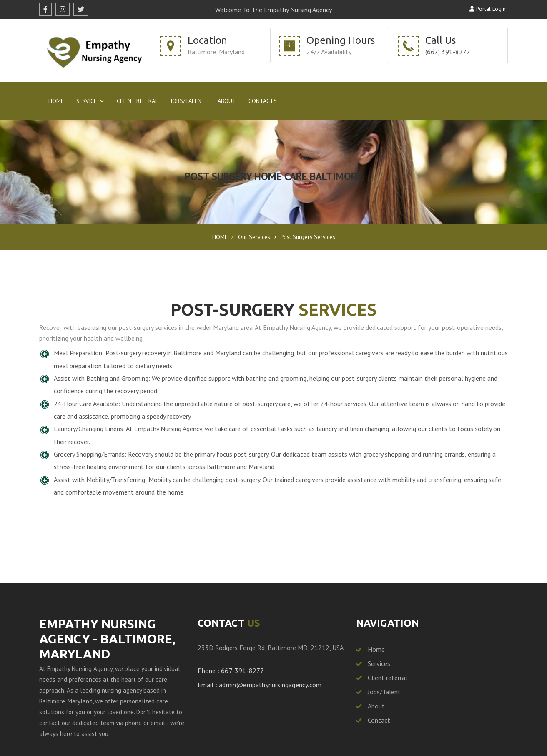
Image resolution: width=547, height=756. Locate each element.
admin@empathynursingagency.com (270, 685)
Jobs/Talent (188, 101)
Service (87, 101)
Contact (379, 720)
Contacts (263, 101)
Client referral (388, 678)
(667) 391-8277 (448, 52)
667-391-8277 (242, 671)
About (227, 101)
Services (379, 663)
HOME (220, 237)
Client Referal (137, 101)
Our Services (254, 237)
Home (56, 101)
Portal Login (488, 9)
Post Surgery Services (308, 237)
